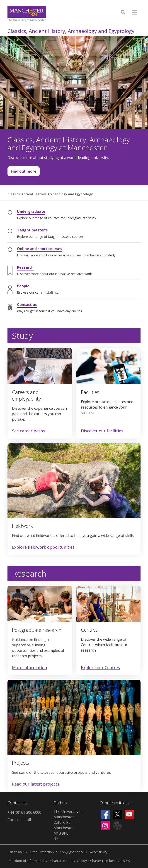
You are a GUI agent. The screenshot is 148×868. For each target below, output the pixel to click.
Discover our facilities (102, 431)
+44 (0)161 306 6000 (24, 812)
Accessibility (99, 852)
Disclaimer (16, 852)
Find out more (22, 172)
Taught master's (32, 230)
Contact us (27, 305)
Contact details (20, 820)
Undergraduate (31, 211)
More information (29, 667)
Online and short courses (40, 249)
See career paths (28, 431)
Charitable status (63, 861)
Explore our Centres (100, 667)
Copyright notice (72, 852)
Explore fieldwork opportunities (43, 547)
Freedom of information (26, 861)
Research (25, 267)
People (23, 286)
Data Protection (42, 852)
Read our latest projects (36, 784)
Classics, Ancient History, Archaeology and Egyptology (71, 31)
